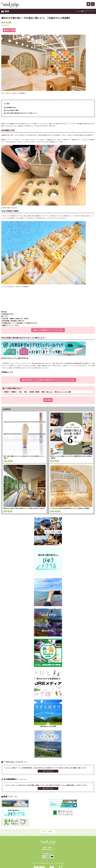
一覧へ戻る (48, 400)
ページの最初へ (48, 832)
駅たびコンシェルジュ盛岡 (63, 392)
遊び (26, 392)
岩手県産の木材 (11, 108)
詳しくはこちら (48, 771)
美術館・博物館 (35, 392)
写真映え (14, 392)
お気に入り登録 (9, 30)
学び (21, 392)
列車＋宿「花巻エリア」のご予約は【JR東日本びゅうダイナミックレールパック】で (48, 380)
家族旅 (7, 392)
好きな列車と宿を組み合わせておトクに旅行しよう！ (22, 113)
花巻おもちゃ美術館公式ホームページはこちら (48, 330)
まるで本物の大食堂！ (13, 110)
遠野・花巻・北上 (47, 392)
